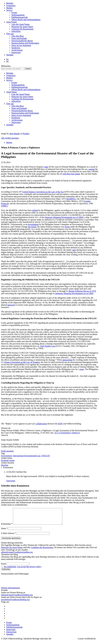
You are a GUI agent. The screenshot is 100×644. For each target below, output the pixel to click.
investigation (33, 224)
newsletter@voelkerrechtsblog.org (15, 603)
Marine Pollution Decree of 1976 (82, 291)
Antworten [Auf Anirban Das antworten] (11, 481)
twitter (12, 460)
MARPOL (71, 199)
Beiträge (10, 3)
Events (14, 13)
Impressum (16, 52)
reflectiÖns (16, 31)
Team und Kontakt (19, 38)
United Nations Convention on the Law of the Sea (43, 192)
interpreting (67, 360)
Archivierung (17, 50)
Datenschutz (11, 635)
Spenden (10, 55)
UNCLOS (46, 456)
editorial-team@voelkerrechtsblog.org (17, 555)
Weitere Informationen (10, 591)
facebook (5, 460)
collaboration (41, 424)
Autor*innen (11, 22)
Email (3, 567)
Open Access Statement (21, 45)
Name (4, 532)
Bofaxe (9, 142)
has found (32, 227)
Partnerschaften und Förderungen (25, 43)
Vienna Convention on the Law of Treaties (22, 362)
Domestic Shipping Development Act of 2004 (64, 217)
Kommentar (7, 527)
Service (9, 10)
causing (92, 169)
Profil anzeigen (7, 451)
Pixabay (26, 134)
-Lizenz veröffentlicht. (87, 642)
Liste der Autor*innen (20, 24)
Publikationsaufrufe (20, 17)
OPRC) (5, 206)
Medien (9, 8)
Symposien (11, 6)
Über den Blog (17, 36)
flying (67, 227)
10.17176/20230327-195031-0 (67, 433)
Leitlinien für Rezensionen (22, 29)
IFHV (60, 424)
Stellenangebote (18, 15)
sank (46, 167)
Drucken (5, 465)
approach (11, 305)
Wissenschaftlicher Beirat (22, 41)
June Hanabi (15, 134)
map (81, 369)
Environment (6, 456)
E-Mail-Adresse (8, 536)
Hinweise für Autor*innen (22, 27)
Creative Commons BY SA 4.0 (65, 642)
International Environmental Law (27, 456)
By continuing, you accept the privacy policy (23, 570)
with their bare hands (71, 174)
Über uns (10, 34)
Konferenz (16, 48)
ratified (35, 210)
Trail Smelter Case (48, 346)
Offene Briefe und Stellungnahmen (26, 20)
